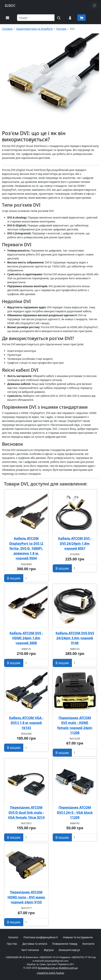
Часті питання (30, 950)
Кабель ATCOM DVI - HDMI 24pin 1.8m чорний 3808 (26, 638)
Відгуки (49, 950)
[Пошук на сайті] (59, 18)
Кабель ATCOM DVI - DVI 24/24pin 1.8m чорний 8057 (75, 543)
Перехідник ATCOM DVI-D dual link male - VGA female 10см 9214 (26, 812)
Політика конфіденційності (41, 937)
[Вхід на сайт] (70, 18)
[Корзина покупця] (82, 18)
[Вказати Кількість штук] (36, 578)
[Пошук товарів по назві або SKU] (36, 18)
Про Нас (12, 944)
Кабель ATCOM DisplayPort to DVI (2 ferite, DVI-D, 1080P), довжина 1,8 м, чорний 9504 (26, 548)
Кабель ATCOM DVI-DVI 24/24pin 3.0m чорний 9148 (75, 638)
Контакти (88, 944)
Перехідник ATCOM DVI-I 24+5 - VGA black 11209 (75, 812)
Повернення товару (65, 944)
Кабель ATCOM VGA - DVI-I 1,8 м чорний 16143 (26, 723)
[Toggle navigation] (94, 5)
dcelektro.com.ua (68, 968)
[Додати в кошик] (14, 578)
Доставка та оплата (35, 944)
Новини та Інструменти (78, 937)
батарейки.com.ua (48, 968)
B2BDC (10, 5)
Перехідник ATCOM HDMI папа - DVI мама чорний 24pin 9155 (26, 897)
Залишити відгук (69, 950)
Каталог (13, 937)
